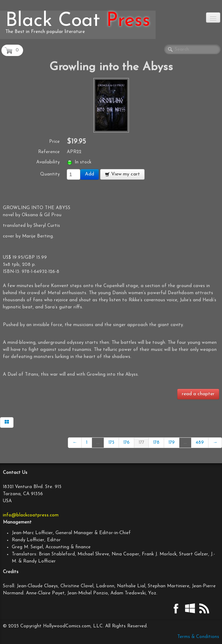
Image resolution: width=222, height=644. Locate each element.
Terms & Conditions (198, 637)
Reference (49, 152)
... (98, 443)
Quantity (50, 174)
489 (200, 443)
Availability (48, 162)
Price (54, 142)
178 (156, 443)
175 (111, 443)
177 (141, 443)
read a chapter (198, 394)
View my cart (122, 174)
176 (126, 443)
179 (172, 443)
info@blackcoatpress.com (31, 515)
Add (90, 174)
